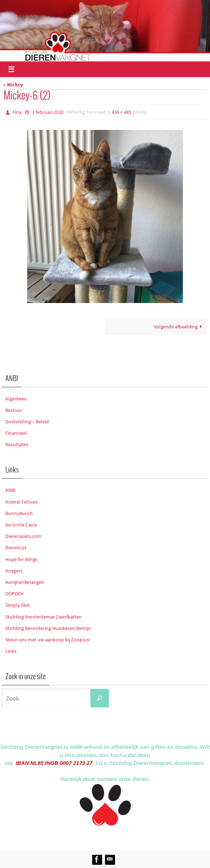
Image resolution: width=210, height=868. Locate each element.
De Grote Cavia (21, 525)
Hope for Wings (21, 559)
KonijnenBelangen (25, 582)
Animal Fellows (22, 502)
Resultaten (17, 444)
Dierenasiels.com (23, 536)
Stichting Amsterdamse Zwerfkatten (44, 617)
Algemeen (16, 399)
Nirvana (114, 837)
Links (11, 651)
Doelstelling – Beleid (27, 422)
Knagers (14, 571)
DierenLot (16, 547)
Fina (17, 112)
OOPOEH (14, 594)
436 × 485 (122, 112)
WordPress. (138, 837)
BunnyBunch (19, 513)
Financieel (16, 433)
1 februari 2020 (48, 112)
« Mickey (13, 85)
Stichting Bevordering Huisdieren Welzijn (48, 628)
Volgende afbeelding (179, 327)
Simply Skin (18, 605)
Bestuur (14, 410)
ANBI (11, 490)
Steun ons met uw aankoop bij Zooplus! (48, 640)
